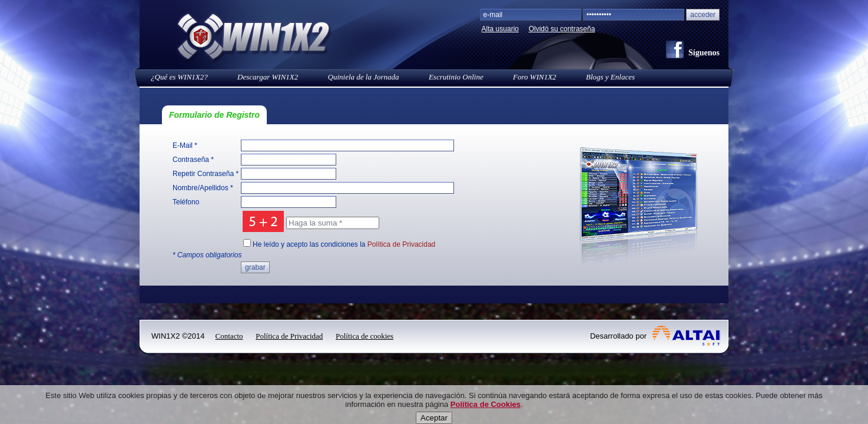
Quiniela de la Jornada (364, 77)
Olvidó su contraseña (562, 29)
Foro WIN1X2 (535, 77)
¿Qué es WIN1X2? (179, 77)
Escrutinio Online (456, 77)
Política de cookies (365, 336)
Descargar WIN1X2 (268, 77)
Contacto (229, 336)
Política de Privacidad (401, 244)
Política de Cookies (486, 416)
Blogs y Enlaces (610, 77)
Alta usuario (500, 29)
